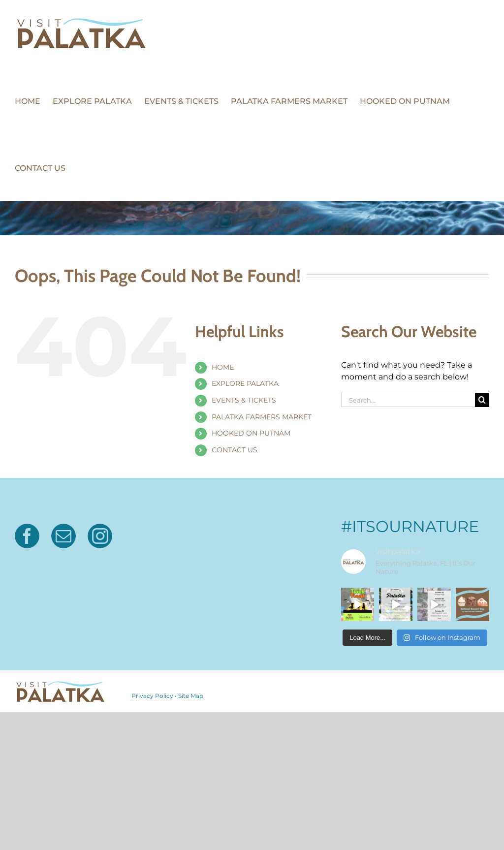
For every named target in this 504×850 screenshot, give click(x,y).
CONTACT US (235, 450)
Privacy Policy (152, 696)
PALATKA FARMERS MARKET (262, 417)
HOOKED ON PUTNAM (251, 433)
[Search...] (408, 400)
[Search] (482, 400)
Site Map (191, 696)
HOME (223, 367)
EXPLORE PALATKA (245, 383)
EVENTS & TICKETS (244, 400)
